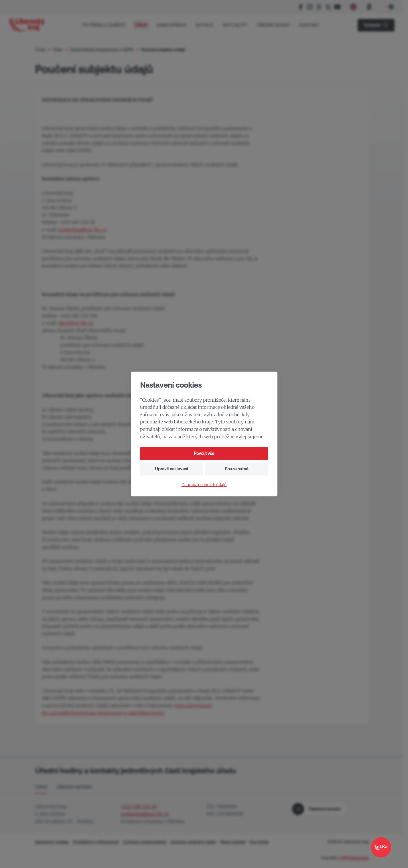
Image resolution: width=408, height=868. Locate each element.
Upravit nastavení (171, 469)
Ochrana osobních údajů (204, 485)
